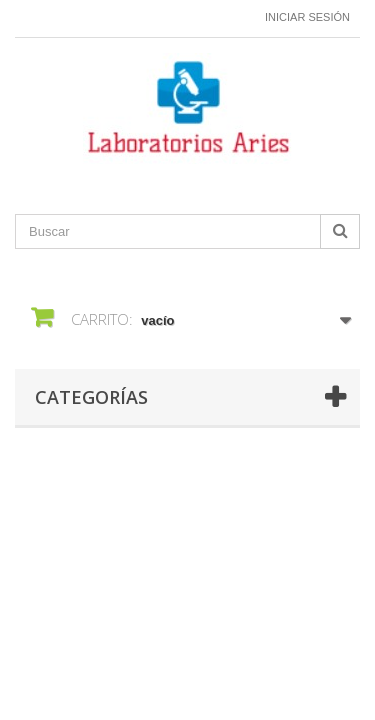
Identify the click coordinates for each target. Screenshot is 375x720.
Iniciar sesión (307, 17)
